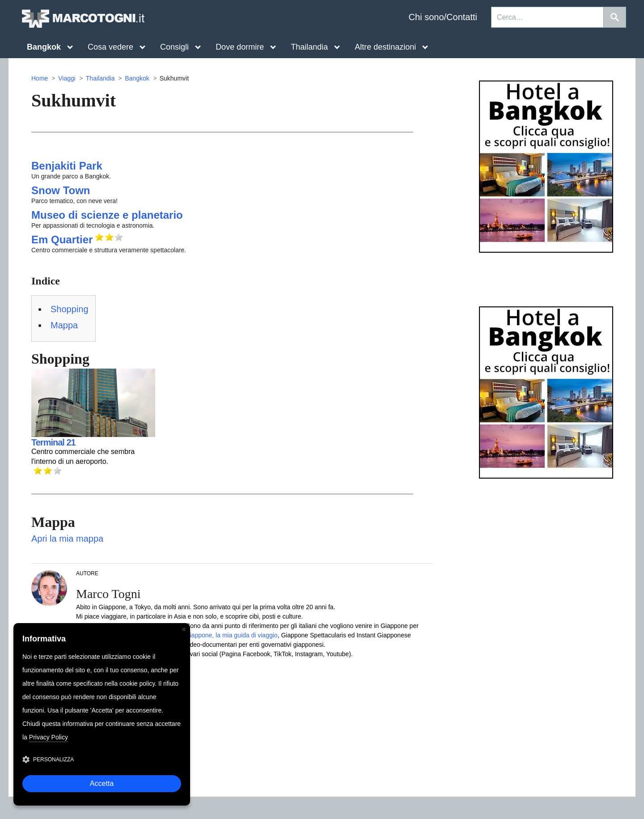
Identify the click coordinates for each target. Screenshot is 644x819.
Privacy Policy (49, 737)
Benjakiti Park (67, 166)
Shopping (70, 309)
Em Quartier (62, 240)
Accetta (102, 783)
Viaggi (67, 78)
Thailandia (100, 78)
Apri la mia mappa (67, 539)
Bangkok (137, 78)
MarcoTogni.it (83, 19)
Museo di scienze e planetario (107, 215)
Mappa (64, 325)
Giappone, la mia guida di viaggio (231, 635)
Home (40, 78)
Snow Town (61, 190)
